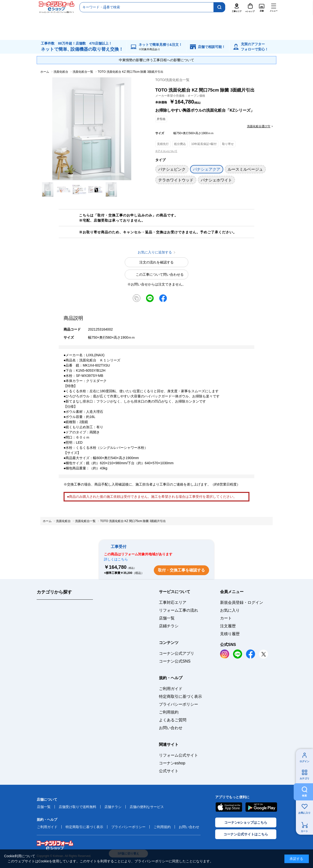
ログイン (304, 761)
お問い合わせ (171, 728)
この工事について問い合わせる (160, 274)
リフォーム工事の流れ (179, 610)
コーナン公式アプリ (177, 653)
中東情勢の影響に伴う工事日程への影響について (156, 60)
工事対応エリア (173, 602)
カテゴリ (304, 779)
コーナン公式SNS (175, 661)
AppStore (229, 807)
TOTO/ (172, 80)
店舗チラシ (113, 807)
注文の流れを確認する (156, 262)
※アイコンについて (166, 151)
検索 (304, 796)
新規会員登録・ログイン (242, 602)
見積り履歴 (230, 634)
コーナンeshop (172, 763)
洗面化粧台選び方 (259, 126)
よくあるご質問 (173, 720)
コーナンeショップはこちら (246, 822)
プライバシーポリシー (179, 704)
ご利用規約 (169, 712)
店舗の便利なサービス (147, 807)
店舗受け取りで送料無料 (78, 807)
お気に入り (304, 813)
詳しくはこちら (116, 559)
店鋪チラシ (169, 626)
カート (304, 831)
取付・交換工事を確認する (181, 570)
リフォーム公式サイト (179, 755)
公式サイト (169, 771)
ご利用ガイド (171, 689)
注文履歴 (228, 626)
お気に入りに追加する (139, 175)
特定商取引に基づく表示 (180, 696)
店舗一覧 (167, 618)
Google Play (261, 807)
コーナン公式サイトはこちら (246, 834)
